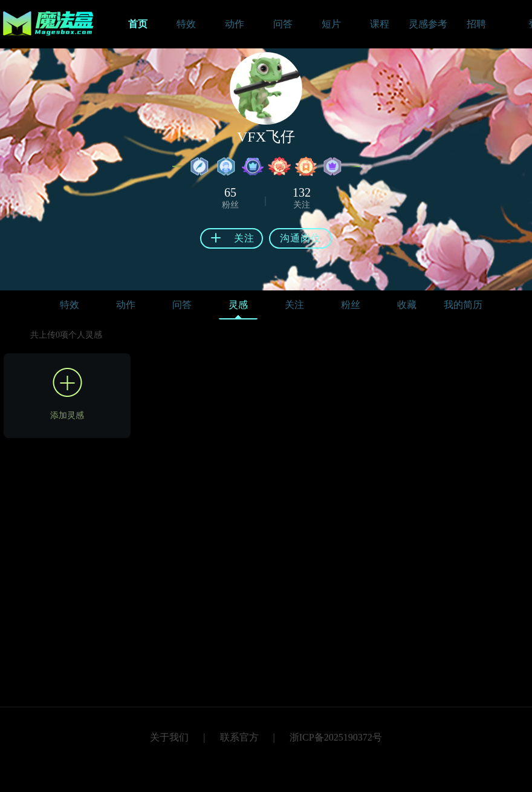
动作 (126, 305)
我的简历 (463, 305)
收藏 (407, 305)
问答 (182, 305)
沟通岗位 (300, 238)
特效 (70, 305)
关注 (294, 305)
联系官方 (239, 737)
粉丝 (351, 305)
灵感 (238, 308)
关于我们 (169, 737)
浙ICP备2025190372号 (336, 737)
